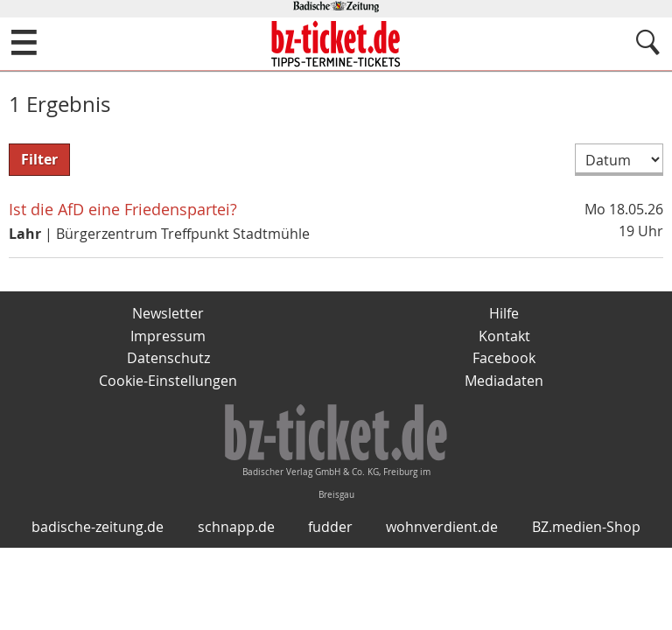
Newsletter (168, 313)
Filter (39, 159)
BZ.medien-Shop (586, 527)
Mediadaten (504, 381)
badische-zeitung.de (98, 527)
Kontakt (504, 336)
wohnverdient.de (442, 527)
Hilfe (504, 313)
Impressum (168, 336)
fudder (330, 527)
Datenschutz (168, 358)
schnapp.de (236, 527)
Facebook (504, 358)
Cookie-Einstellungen (168, 381)
